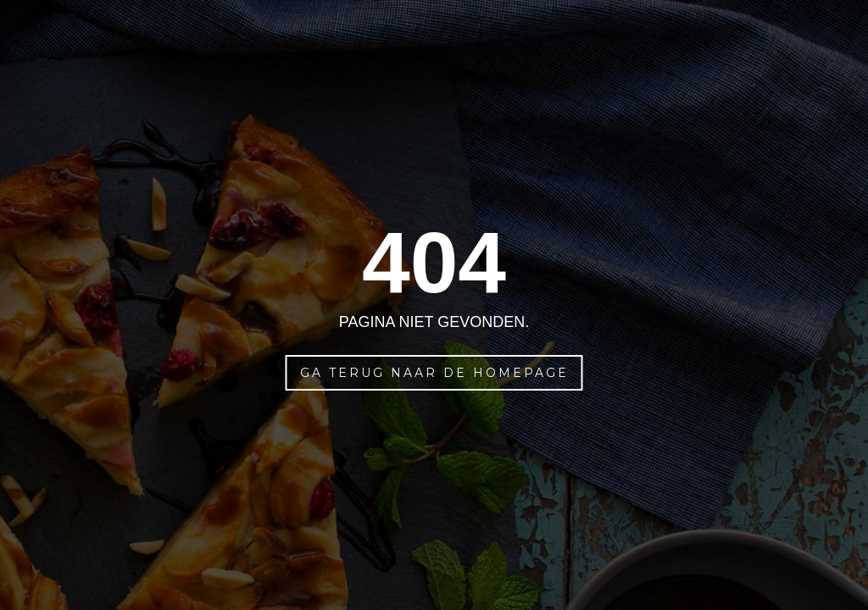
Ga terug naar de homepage (434, 373)
